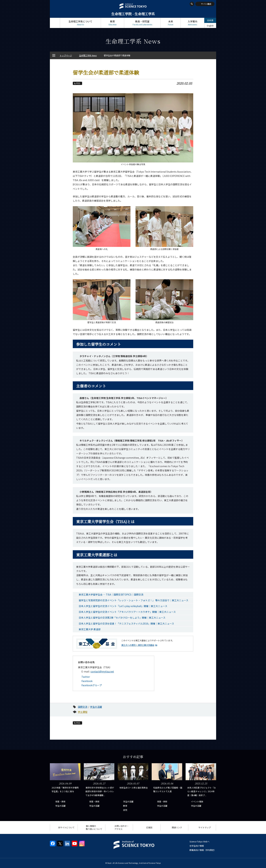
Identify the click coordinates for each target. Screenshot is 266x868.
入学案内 (192, 23)
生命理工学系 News (88, 55)
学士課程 (83, 712)
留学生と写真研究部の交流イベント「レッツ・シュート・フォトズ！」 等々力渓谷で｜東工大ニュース (134, 600)
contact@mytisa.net (102, 671)
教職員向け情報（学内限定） (203, 850)
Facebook (87, 681)
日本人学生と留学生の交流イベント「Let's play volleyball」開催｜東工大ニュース (123, 606)
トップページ (55, 23)
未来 (171, 23)
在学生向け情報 (197, 846)
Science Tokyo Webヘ (199, 841)
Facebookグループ (92, 685)
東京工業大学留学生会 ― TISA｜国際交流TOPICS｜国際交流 (111, 594)
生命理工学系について (80, 23)
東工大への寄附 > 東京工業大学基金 (138, 645)
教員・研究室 (142, 23)
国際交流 (83, 707)
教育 (112, 23)
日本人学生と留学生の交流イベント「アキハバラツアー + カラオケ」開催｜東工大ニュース (127, 612)
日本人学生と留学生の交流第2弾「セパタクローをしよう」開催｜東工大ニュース (122, 618)
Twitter (86, 677)
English (210, 26)
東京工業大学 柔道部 (90, 629)
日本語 (210, 20)
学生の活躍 (96, 707)
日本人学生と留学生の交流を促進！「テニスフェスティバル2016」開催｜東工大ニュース (126, 623)
